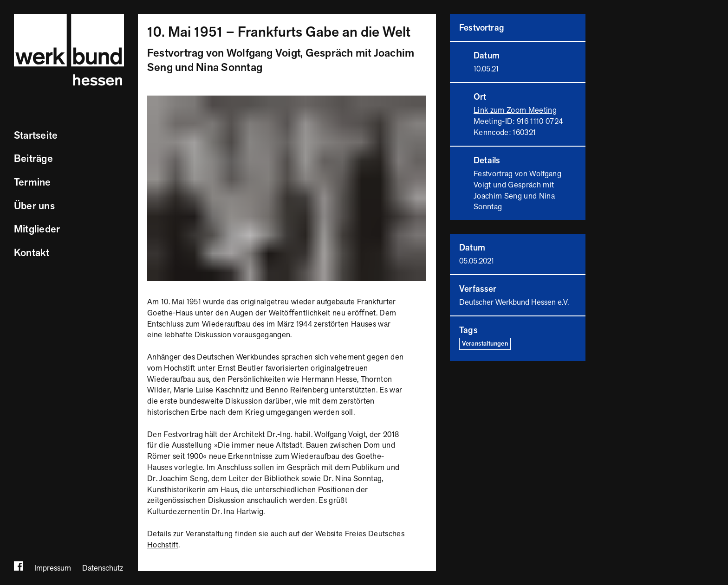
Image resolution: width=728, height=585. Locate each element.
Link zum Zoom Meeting (515, 110)
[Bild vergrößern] (286, 101)
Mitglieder (37, 229)
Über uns (34, 206)
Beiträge (33, 159)
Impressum (53, 568)
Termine (32, 183)
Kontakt (32, 253)
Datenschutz (103, 568)
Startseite (36, 136)
